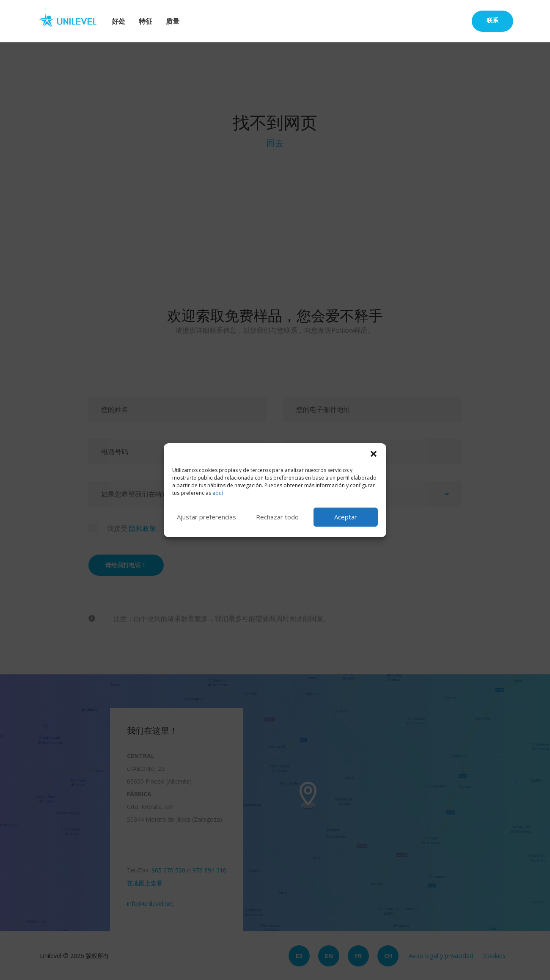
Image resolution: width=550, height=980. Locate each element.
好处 (118, 21)
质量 (173, 21)
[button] (374, 454)
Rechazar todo (277, 517)
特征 (146, 21)
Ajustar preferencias (206, 517)
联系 (492, 20)
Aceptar (346, 517)
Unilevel (71, 21)
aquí (218, 493)
